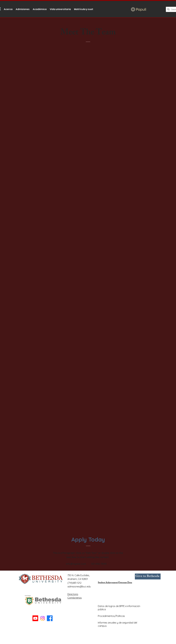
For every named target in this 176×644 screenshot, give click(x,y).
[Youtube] (35, 618)
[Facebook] (50, 618)
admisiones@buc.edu (79, 587)
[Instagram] (43, 618)
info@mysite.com (76, 564)
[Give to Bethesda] (148, 576)
